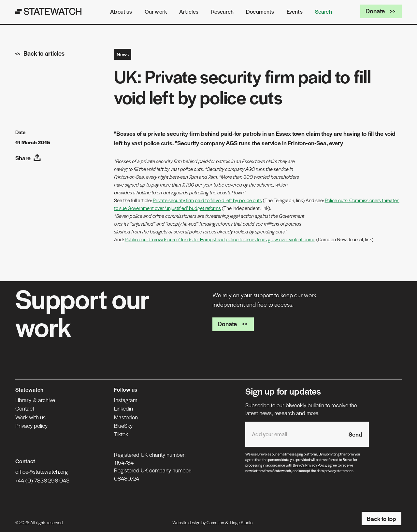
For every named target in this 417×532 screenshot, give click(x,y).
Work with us (30, 417)
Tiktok (121, 434)
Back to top (381, 518)
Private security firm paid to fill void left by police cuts (207, 200)
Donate (381, 11)
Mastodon (126, 417)
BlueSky (123, 426)
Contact (25, 408)
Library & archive (35, 400)
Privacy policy (31, 426)
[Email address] (294, 434)
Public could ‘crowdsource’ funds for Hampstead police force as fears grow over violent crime (220, 239)
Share (28, 158)
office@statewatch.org (42, 471)
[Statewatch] (49, 11)
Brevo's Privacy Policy (309, 465)
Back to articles (40, 53)
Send (355, 434)
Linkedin (123, 408)
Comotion (215, 522)
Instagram (126, 400)
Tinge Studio (241, 522)
